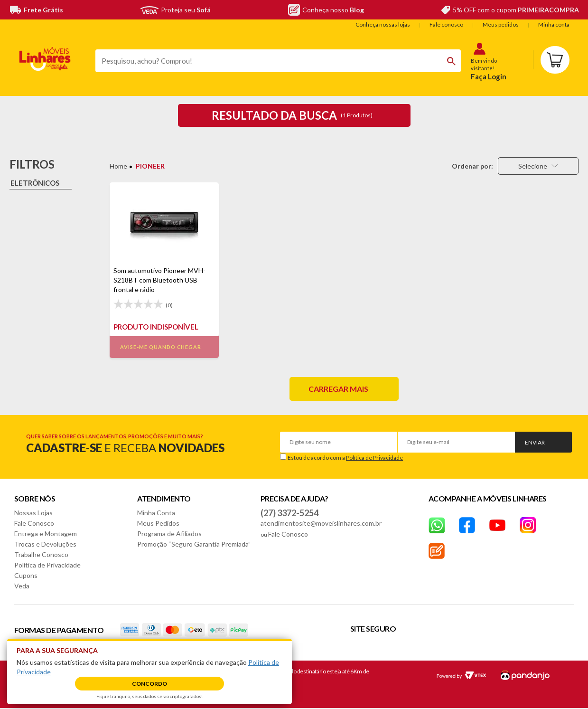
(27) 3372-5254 (289, 513)
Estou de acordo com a (345, 458)
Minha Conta (156, 513)
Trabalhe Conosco (41, 554)
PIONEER (150, 166)
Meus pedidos (501, 24)
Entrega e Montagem (46, 534)
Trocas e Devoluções (45, 544)
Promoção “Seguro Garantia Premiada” (194, 544)
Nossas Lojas (33, 513)
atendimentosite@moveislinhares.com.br (321, 523)
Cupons (26, 575)
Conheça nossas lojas (383, 24)
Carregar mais (338, 389)
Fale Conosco (34, 523)
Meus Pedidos (158, 523)
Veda (22, 586)
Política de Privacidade (374, 458)
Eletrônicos (35, 183)
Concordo (149, 684)
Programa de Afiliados (169, 534)
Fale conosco (446, 24)
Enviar (535, 442)
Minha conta (554, 24)
